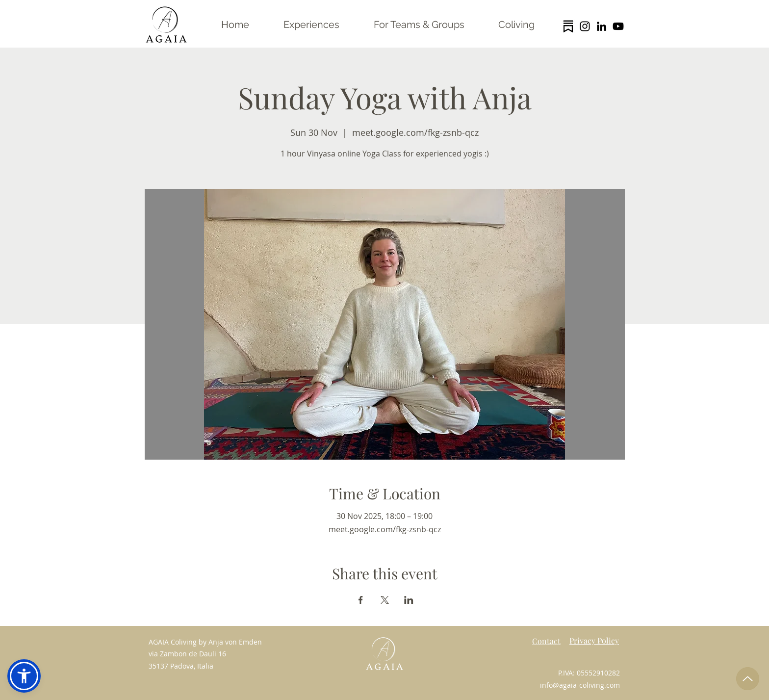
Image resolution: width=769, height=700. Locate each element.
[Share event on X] (385, 600)
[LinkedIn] (602, 26)
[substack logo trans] (568, 26)
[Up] (748, 679)
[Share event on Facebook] (361, 600)
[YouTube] (618, 26)
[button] (24, 676)
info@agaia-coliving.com (580, 685)
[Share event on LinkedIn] (409, 600)
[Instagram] (585, 26)
